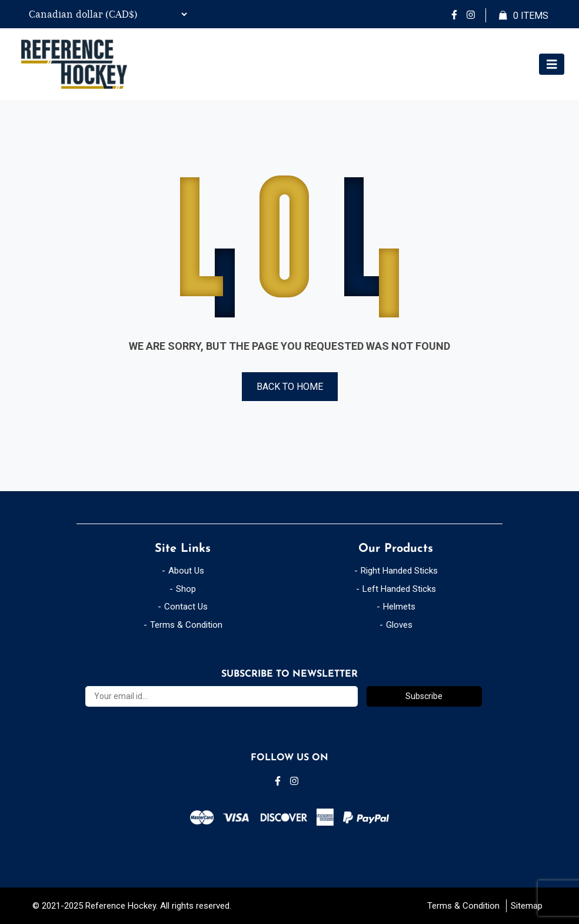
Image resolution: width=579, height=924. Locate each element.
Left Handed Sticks (399, 589)
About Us (186, 571)
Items (524, 16)
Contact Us (186, 607)
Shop (186, 589)
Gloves (399, 625)
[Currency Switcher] (107, 14)
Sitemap (527, 906)
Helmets (399, 607)
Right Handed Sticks (399, 571)
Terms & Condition (186, 625)
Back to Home (290, 387)
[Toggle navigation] (552, 64)
